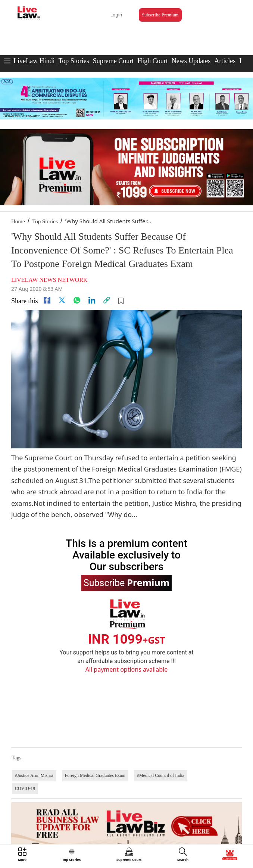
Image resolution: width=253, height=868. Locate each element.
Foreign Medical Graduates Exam (95, 775)
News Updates (191, 61)
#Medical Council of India (161, 775)
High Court (153, 61)
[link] (107, 300)
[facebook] (47, 300)
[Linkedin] (92, 300)
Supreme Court (113, 61)
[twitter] (62, 300)
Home (18, 221)
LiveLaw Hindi (34, 61)
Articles (225, 61)
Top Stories (74, 61)
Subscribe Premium (160, 15)
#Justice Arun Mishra (34, 775)
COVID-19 (25, 788)
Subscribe (126, 582)
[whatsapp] (77, 300)
